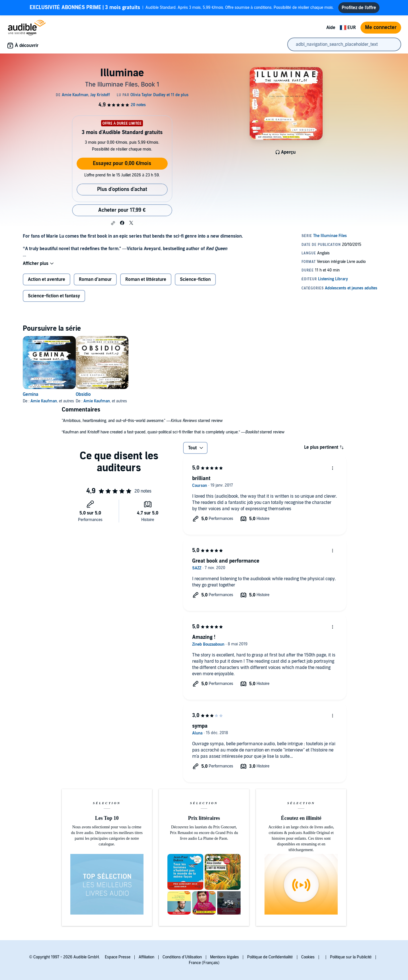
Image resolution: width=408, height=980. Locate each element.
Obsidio (92, 394)
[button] (113, 223)
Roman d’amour (95, 279)
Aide (331, 28)
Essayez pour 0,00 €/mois (122, 163)
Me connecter (381, 27)
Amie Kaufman (44, 401)
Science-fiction (195, 279)
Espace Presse (118, 957)
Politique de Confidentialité (270, 957)
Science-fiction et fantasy (54, 296)
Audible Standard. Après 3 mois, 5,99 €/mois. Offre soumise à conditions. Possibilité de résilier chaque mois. (182, 8)
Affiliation (146, 957)
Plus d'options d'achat (122, 189)
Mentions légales (224, 957)
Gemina (31, 394)
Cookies (308, 957)
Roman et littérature (146, 279)
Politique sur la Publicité (351, 957)
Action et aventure (47, 279)
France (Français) (204, 963)
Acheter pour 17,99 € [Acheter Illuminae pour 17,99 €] (122, 210)
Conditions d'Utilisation (182, 957)
